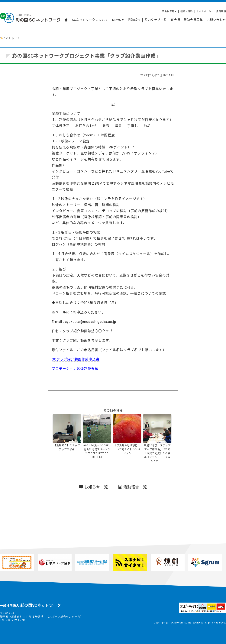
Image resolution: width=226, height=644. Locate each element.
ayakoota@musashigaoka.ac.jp (91, 322)
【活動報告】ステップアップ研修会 (67, 447)
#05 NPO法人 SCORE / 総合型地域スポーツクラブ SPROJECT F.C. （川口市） (97, 451)
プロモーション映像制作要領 (75, 369)
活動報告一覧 (133, 487)
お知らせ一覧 (94, 487)
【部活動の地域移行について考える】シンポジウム (127, 449)
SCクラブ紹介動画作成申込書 (76, 359)
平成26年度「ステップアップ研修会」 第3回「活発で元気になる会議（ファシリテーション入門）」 (157, 453)
